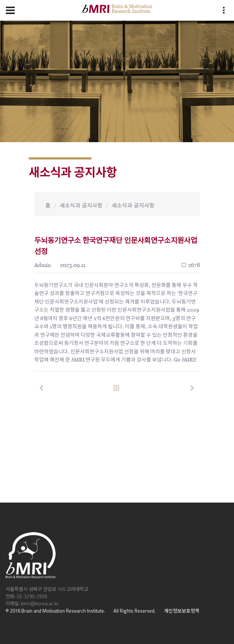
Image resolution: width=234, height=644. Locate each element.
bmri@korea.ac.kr (40, 603)
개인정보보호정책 (182, 611)
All (116, 611)
